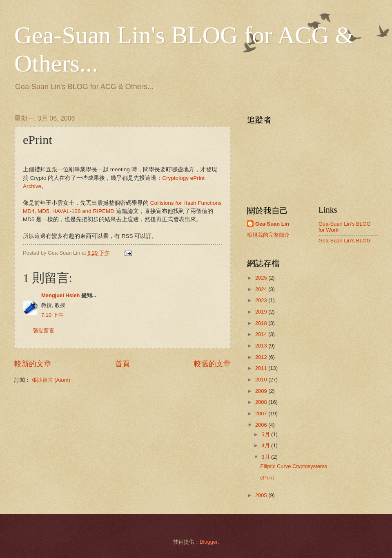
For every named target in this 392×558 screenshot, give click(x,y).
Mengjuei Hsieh (60, 295)
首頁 (122, 364)
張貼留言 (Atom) (51, 380)
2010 (262, 380)
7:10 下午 (52, 315)
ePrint (267, 478)
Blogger (209, 542)
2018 (262, 323)
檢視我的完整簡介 (268, 235)
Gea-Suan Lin (272, 224)
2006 (262, 425)
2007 (262, 413)
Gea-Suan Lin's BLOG (345, 241)
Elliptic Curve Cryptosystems (294, 466)
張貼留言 (44, 331)
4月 (266, 445)
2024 (262, 289)
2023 (262, 300)
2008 (262, 402)
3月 (266, 457)
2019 (262, 312)
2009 (262, 391)
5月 (266, 434)
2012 (262, 357)
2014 (262, 334)
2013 (262, 346)
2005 (262, 495)
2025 (262, 278)
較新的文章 (33, 364)
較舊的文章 (212, 364)
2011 (262, 368)
